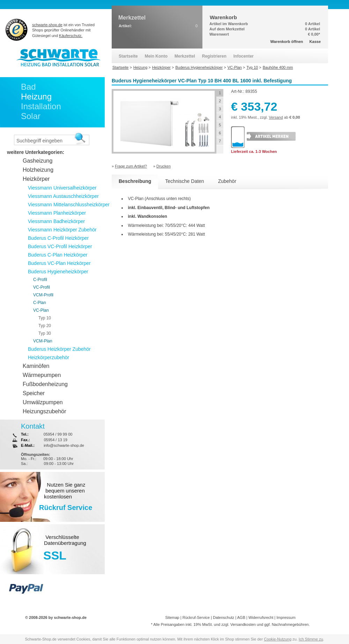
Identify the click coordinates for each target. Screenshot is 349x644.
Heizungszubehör (44, 411)
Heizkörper (36, 179)
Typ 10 (45, 318)
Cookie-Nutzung (278, 639)
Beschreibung (135, 181)
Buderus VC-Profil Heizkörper (60, 246)
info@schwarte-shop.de (64, 445)
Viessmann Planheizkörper (57, 213)
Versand (276, 117)
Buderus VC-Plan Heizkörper (59, 263)
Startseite (128, 56)
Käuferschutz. (71, 36)
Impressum (286, 617)
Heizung (36, 97)
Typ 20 (45, 326)
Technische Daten (184, 181)
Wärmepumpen (42, 375)
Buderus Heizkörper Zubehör (59, 349)
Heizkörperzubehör (49, 357)
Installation (41, 106)
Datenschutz (224, 617)
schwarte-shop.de (47, 25)
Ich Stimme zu (311, 639)
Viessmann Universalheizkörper (62, 188)
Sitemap (172, 617)
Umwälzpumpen (43, 402)
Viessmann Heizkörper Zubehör (62, 230)
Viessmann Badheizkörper (56, 221)
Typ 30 (45, 333)
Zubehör (227, 181)
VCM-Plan (43, 341)
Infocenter (244, 56)
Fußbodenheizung (45, 384)
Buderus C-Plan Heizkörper (58, 255)
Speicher (34, 393)
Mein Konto (156, 56)
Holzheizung (38, 170)
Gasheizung (38, 161)
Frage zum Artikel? (131, 166)
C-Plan (40, 303)
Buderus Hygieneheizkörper (58, 272)
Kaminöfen (36, 366)
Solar (31, 116)
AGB (241, 617)
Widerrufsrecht (261, 617)
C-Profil (40, 280)
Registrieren (214, 56)
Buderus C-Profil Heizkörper (58, 238)
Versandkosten (243, 624)
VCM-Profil (43, 295)
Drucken (164, 166)
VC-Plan (41, 310)
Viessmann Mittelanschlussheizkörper (69, 205)
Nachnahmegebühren (290, 624)
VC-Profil (42, 287)
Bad (28, 87)
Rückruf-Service (196, 617)
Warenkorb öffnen (287, 42)
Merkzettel (185, 56)
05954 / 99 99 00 (58, 434)
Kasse (315, 42)
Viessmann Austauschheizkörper (63, 196)
